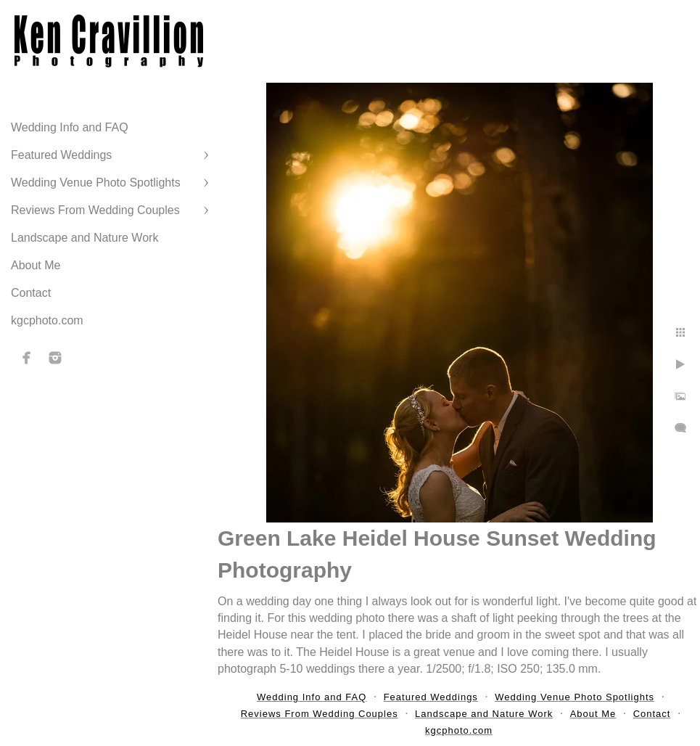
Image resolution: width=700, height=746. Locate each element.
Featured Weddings (61, 155)
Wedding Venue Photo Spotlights (96, 183)
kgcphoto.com (47, 320)
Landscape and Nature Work (85, 238)
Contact (31, 293)
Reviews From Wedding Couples (95, 210)
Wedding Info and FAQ (70, 127)
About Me (36, 265)
